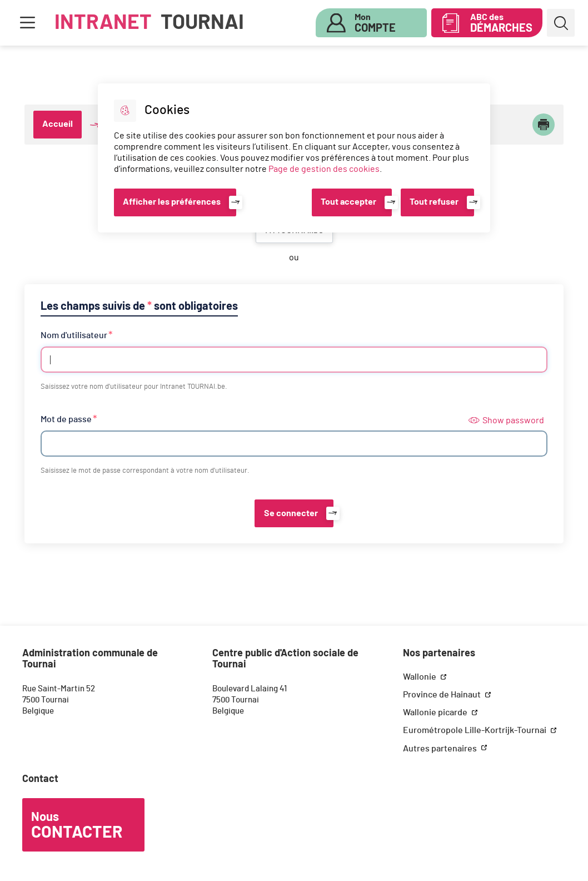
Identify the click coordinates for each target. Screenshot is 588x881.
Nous (77, 826)
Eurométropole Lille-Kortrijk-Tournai (475, 730)
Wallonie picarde (436, 712)
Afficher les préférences (172, 202)
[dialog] (294, 158)
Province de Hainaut (443, 695)
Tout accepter (348, 202)
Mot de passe (66, 419)
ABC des (501, 23)
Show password (506, 420)
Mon (375, 23)
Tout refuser (434, 202)
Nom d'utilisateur (74, 335)
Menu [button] (27, 23)
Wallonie (420, 677)
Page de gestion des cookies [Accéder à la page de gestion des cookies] (324, 169)
